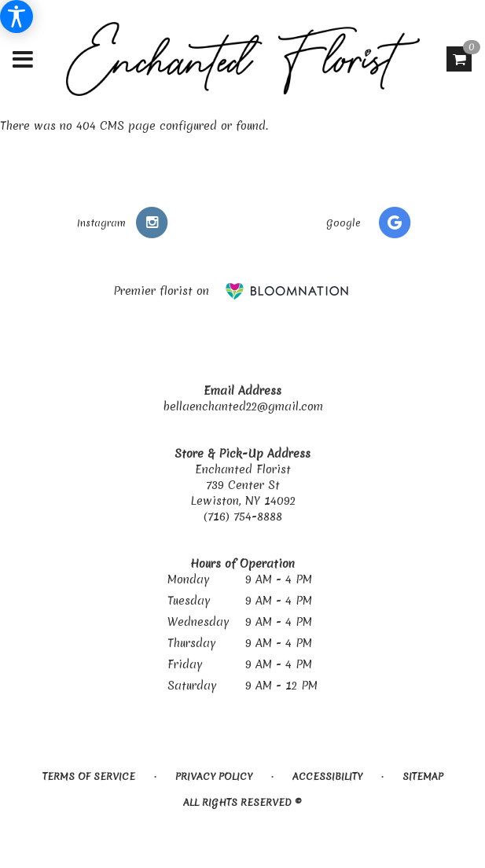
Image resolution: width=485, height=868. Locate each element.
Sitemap (423, 776)
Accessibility (327, 776)
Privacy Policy (214, 776)
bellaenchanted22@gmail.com (243, 406)
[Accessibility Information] (17, 17)
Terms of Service (89, 776)
